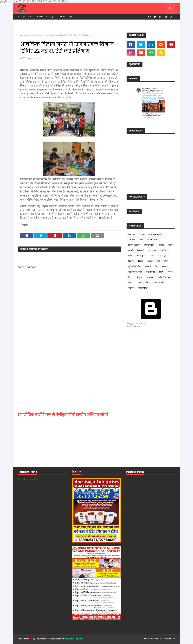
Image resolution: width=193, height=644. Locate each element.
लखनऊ (31, 17)
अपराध (62, 17)
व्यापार (170, 272)
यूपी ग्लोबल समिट (135, 267)
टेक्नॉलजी (141, 250)
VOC (24, 58)
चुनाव (170, 245)
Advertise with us (153, 639)
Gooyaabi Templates (74, 639)
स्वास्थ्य (131, 288)
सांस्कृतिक (150, 277)
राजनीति (40, 17)
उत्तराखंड (132, 240)
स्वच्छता (131, 283)
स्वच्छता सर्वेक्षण (144, 283)
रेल (157, 267)
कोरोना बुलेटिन (51, 17)
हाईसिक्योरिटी (143, 288)
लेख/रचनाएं (151, 272)
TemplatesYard (42, 639)
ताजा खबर (152, 250)
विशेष (161, 272)
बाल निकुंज (162, 256)
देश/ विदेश (164, 250)
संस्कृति (139, 277)
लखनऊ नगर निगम (135, 272)
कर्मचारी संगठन (153, 240)
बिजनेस (131, 261)
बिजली (141, 261)
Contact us (170, 639)
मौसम (166, 261)
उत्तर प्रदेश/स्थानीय (156, 234)
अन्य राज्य (132, 234)
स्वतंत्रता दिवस (159, 283)
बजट (152, 256)
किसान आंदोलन (134, 245)
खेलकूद (161, 245)
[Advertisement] (151, 390)
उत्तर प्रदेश (21, 17)
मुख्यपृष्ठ (23, 35)
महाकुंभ (150, 261)
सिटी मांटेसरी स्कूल (164, 277)
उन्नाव (141, 240)
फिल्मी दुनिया (141, 256)
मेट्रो (159, 261)
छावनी (131, 250)
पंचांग (130, 256)
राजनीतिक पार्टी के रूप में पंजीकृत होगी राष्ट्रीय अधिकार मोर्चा (63, 414)
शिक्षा (70, 17)
